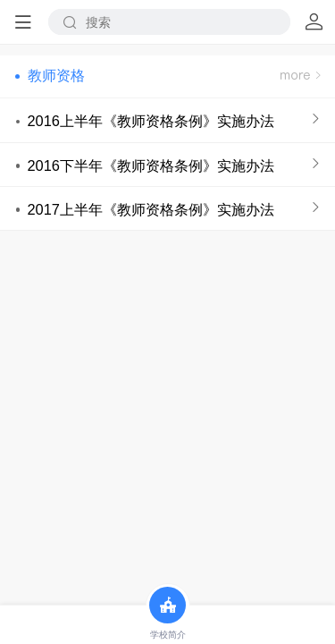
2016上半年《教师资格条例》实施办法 (150, 121)
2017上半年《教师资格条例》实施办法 (150, 209)
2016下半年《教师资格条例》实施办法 (150, 165)
